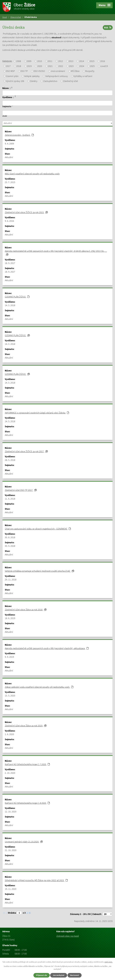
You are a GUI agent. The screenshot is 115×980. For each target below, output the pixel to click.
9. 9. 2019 (9, 657)
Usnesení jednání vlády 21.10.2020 (24, 842)
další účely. (109, 962)
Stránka (12, 913)
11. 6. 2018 (10, 499)
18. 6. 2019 (10, 618)
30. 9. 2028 (10, 546)
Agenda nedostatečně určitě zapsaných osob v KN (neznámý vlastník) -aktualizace (47, 648)
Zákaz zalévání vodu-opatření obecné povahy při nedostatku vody (39, 687)
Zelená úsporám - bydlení (19, 135)
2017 (8, 66)
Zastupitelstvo (50, 81)
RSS (108, 28)
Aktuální (9, 157)
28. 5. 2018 (10, 460)
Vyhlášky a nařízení (83, 76)
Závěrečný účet (70, 81)
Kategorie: (7, 61)
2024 (82, 66)
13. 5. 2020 (10, 696)
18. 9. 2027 (10, 272)
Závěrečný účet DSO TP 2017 (21, 490)
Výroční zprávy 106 (15, 81)
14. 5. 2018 (10, 421)
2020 (40, 66)
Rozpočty (90, 71)
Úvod (5, 17)
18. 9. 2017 (10, 263)
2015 (92, 61)
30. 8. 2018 (10, 537)
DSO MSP (10, 71)
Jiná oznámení (58, 71)
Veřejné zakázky (32, 76)
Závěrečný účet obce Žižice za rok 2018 (26, 610)
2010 (40, 61)
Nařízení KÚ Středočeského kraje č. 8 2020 (27, 803)
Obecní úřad (16, 17)
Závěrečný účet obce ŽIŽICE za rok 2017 (26, 451)
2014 (82, 61)
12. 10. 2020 (11, 812)
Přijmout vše (42, 975)
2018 (19, 66)
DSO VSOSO (39, 71)
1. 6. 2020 (9, 734)
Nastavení (75, 975)
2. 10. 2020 (10, 773)
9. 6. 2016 (9, 221)
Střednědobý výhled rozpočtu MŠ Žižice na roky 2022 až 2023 (36, 880)
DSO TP (24, 71)
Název (6, 88)
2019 (29, 66)
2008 (19, 61)
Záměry (34, 81)
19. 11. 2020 (11, 889)
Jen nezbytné (59, 975)
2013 (71, 61)
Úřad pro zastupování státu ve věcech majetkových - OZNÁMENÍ (38, 529)
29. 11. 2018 (11, 580)
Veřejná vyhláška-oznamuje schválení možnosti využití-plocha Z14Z (39, 571)
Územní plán (12, 76)
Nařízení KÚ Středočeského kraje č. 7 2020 (27, 764)
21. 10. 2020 (11, 850)
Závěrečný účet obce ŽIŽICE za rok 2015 (26, 212)
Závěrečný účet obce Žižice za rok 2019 (26, 726)
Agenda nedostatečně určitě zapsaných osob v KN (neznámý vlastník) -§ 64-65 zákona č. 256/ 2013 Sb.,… (56, 253)
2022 (61, 66)
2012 (61, 61)
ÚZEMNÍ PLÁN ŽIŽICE (17, 297)
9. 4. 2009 (9, 144)
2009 (29, 61)
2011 (50, 61)
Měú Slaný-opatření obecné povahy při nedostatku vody (32, 174)
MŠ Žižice (75, 71)
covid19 (104, 66)
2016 (103, 61)
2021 (50, 66)
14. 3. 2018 (10, 305)
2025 (92, 66)
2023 (71, 66)
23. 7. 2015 (10, 182)
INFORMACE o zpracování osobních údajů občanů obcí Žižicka (37, 413)
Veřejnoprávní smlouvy (57, 76)
